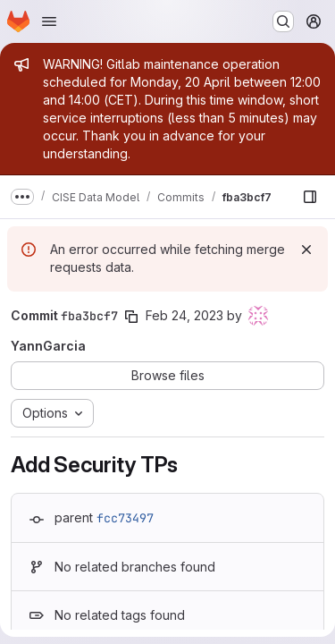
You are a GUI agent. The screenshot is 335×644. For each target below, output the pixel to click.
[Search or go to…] (283, 21)
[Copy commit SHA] (131, 317)
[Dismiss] (306, 250)
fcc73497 (125, 518)
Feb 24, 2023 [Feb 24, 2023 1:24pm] (184, 315)
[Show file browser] (310, 197)
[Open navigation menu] (49, 21)
